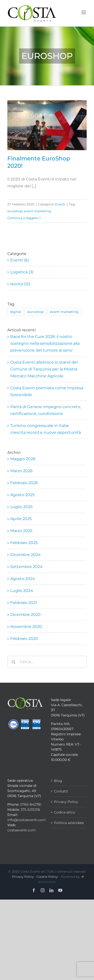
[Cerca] (13, 662)
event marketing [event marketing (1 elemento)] (64, 312)
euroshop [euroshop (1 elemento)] (35, 312)
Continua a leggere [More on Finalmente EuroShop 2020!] (23, 218)
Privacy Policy (66, 802)
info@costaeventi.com (27, 820)
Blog (58, 781)
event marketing (37, 211)
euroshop (15, 211)
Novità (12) (20, 284)
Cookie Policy (47, 877)
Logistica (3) (22, 272)
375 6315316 (30, 810)
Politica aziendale (69, 823)
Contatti (61, 791)
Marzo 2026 (21, 471)
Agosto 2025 (22, 495)
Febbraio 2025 (24, 543)
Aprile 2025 (21, 519)
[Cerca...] (47, 662)
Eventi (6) (20, 260)
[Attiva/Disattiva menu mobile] (84, 12)
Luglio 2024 (22, 591)
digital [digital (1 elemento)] (16, 312)
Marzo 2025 (21, 531)
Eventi (60, 204)
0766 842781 (31, 804)
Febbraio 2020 (24, 639)
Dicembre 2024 (25, 555)
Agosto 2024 (23, 579)
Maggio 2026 (23, 459)
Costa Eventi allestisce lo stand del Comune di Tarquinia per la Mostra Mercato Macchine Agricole (44, 369)
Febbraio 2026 (24, 483)
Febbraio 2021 (24, 603)
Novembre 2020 (26, 627)
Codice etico (65, 812)
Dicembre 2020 (25, 615)
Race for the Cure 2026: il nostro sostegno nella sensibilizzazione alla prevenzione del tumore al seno (45, 343)
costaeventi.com (22, 830)
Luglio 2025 (21, 507)
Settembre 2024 (26, 567)
